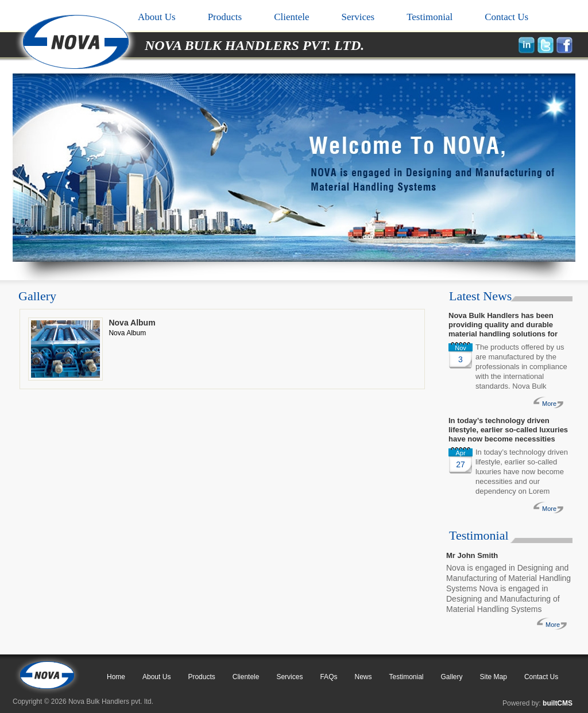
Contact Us (506, 17)
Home (116, 677)
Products (225, 17)
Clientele (291, 17)
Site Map (494, 677)
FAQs (328, 677)
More (549, 404)
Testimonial (430, 17)
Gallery (452, 677)
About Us (157, 17)
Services (358, 17)
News (363, 677)
